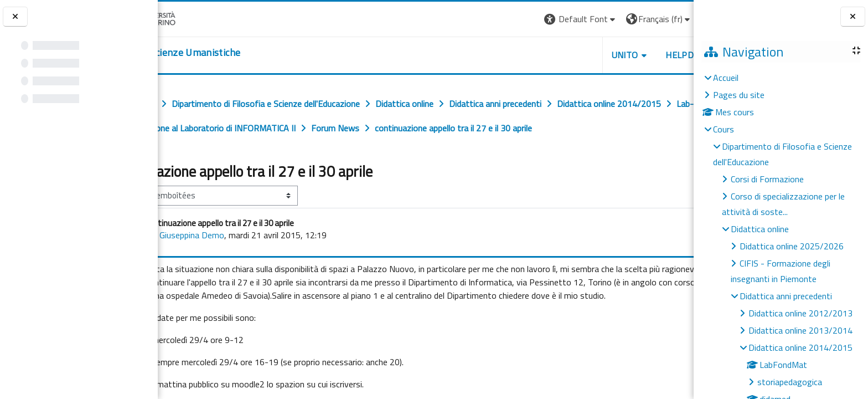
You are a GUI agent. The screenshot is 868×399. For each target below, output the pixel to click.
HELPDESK (627, 55)
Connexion (666, 19)
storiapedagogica (790, 382)
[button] (520, 19)
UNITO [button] (564, 55)
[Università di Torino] (192, 18)
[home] (226, 53)
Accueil (726, 78)
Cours (724, 129)
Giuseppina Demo (243, 259)
